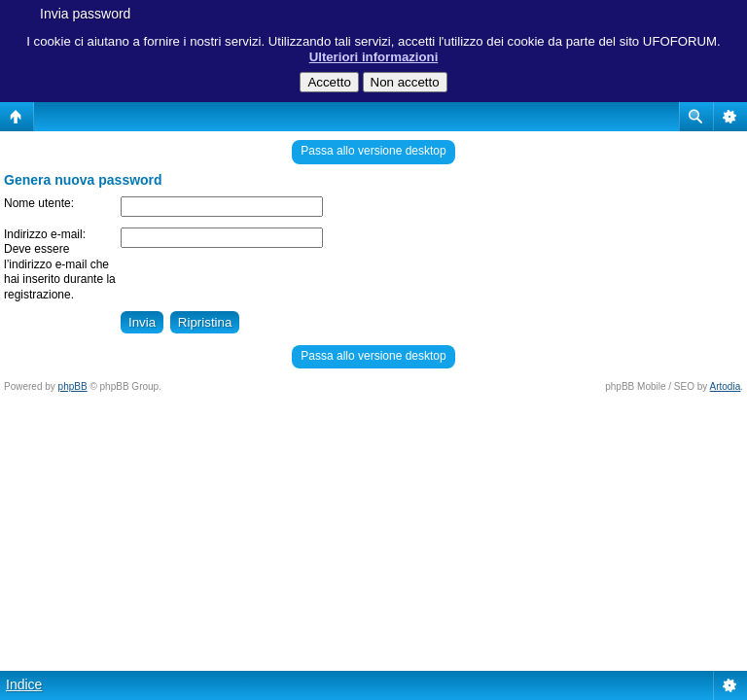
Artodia (726, 386)
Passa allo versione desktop (373, 151)
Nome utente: (39, 203)
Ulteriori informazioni (374, 57)
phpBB (73, 386)
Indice (24, 684)
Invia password (85, 14)
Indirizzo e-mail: (45, 234)
